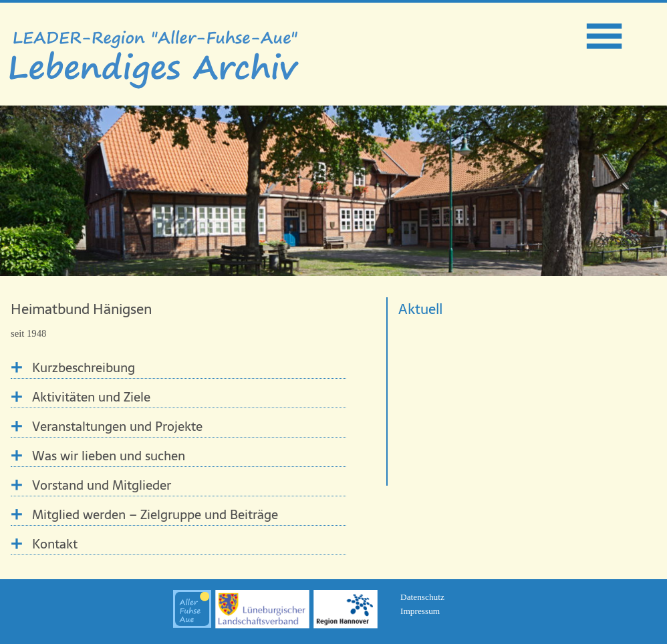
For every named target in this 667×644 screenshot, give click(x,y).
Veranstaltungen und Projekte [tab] (117, 427)
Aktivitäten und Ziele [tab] (91, 397)
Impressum (420, 611)
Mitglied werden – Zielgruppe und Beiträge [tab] (155, 515)
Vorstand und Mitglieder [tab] (102, 485)
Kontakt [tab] (55, 544)
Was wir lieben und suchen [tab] (109, 456)
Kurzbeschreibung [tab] (84, 368)
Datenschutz (422, 597)
